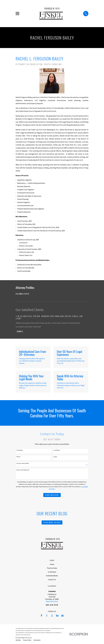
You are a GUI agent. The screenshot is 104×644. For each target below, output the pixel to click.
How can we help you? (23, 470)
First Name (20, 450)
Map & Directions (52, 601)
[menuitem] (52, 294)
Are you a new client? (23, 463)
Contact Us (52, 580)
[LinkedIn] (57, 615)
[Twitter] (47, 615)
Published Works (52, 576)
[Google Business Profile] (62, 615)
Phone (18, 457)
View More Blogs (52, 522)
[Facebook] (42, 615)
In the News (52, 572)
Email (55, 457)
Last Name (57, 450)
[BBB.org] (52, 615)
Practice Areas (52, 568)
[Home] (51, 14)
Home (52, 564)
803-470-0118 (52, 605)
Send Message (52, 495)
